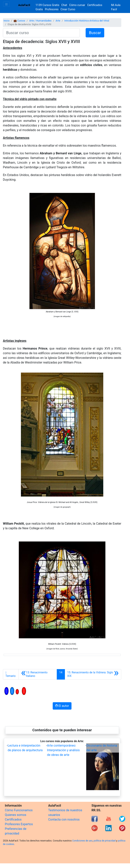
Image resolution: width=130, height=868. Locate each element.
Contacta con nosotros (64, 819)
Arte (58, 21)
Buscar (95, 33)
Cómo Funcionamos (19, 810)
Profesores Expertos (19, 824)
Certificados (13, 819)
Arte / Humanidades (40, 21)
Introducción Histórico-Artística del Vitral (87, 21)
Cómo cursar (77, 5)
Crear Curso (68, 9)
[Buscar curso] (41, 33)
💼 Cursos (19, 21)
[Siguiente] (93, 674)
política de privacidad (105, 841)
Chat (64, 5)
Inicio (6, 21)
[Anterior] (38, 674)
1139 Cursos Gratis (48, 5)
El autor (62, 706)
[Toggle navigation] (6, 4)
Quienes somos (16, 815)
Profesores (52, 9)
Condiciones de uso (82, 841)
